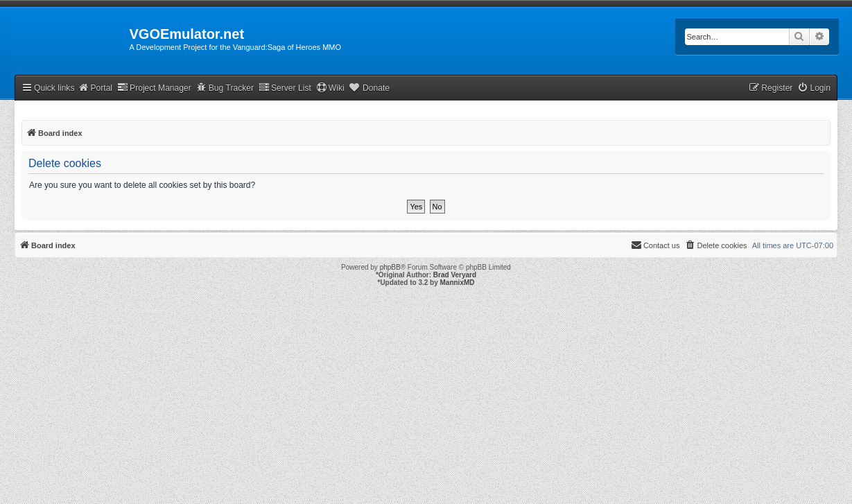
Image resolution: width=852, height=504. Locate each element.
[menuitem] (814, 88)
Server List (285, 88)
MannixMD (458, 283)
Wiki (330, 88)
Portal (95, 88)
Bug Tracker (225, 88)
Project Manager (154, 88)
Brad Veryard (455, 275)
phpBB (390, 267)
